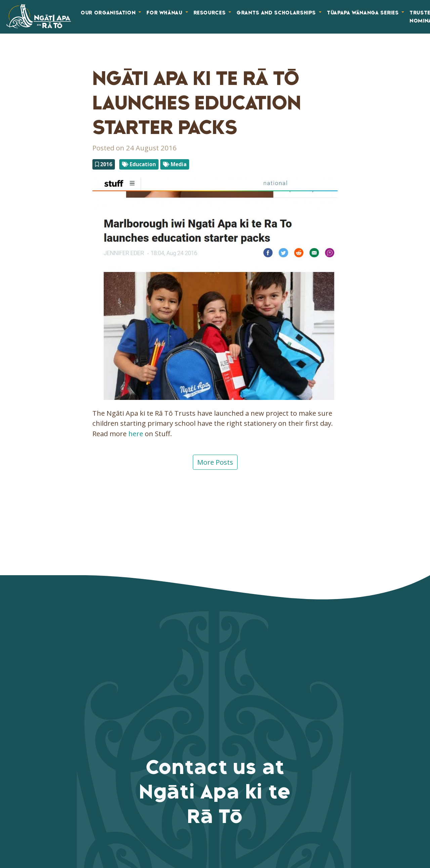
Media (175, 164)
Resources (210, 13)
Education (139, 164)
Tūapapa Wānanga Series (363, 13)
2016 (104, 164)
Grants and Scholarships (277, 13)
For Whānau (165, 13)
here (136, 433)
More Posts (215, 462)
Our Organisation (109, 13)
